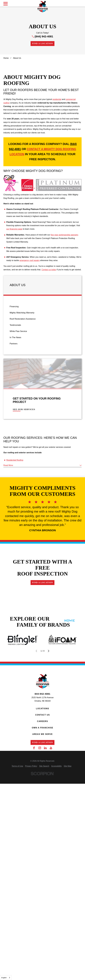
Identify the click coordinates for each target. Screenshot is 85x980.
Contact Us (42, 875)
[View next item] (49, 811)
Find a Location (42, 43)
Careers (42, 881)
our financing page (14, 282)
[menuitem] (42, 360)
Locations (42, 869)
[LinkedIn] (45, 908)
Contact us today (49, 323)
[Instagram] (40, 908)
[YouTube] (51, 908)
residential (57, 152)
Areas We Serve (42, 894)
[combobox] (6, 978)
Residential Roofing (15, 513)
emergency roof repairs (30, 313)
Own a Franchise (42, 888)
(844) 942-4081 (44, 36)
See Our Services (24, 462)
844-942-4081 (42, 854)
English (4, 978)
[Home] (43, 6)
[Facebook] (34, 908)
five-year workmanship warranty (64, 288)
